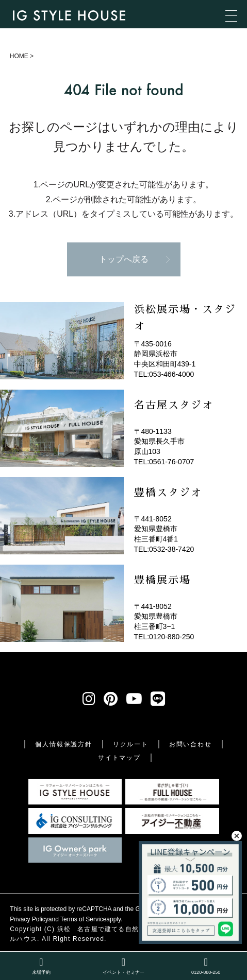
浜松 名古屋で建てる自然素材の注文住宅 (122, 929)
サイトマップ (119, 758)
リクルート (131, 744)
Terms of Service (83, 919)
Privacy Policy (29, 919)
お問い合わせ (191, 744)
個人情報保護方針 (63, 744)
